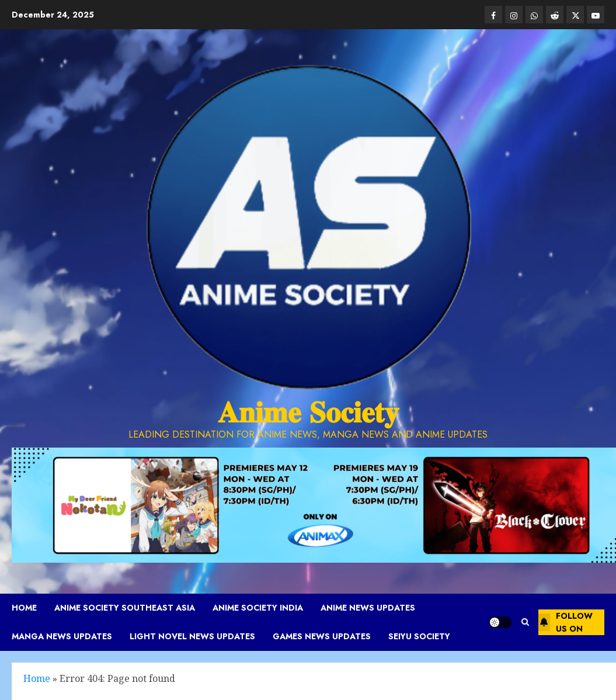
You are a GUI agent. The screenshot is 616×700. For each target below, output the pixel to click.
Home (24, 608)
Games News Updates (322, 636)
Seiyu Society (419, 636)
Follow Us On (565, 622)
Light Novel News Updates (192, 636)
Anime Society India (258, 608)
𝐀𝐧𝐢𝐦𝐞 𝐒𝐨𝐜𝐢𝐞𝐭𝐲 (308, 412)
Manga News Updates (62, 636)
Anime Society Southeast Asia (125, 608)
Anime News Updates (368, 608)
